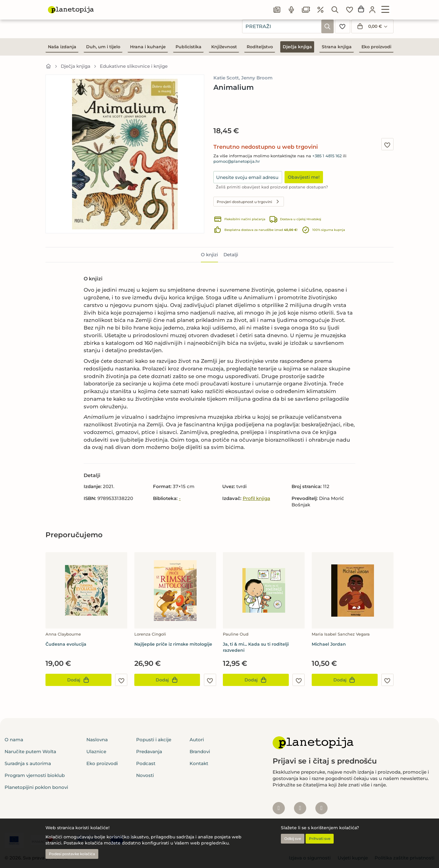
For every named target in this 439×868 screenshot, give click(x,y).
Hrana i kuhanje (148, 47)
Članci (291, 8)
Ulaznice (352, 8)
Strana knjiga (337, 47)
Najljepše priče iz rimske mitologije (173, 644)
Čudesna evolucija (66, 644)
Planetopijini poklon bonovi (36, 787)
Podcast (321, 8)
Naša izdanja (62, 47)
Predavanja (149, 751)
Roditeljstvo (260, 47)
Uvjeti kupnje (353, 858)
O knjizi (209, 255)
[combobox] (282, 26)
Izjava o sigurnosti (310, 858)
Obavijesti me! (304, 177)
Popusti (262, 8)
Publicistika (189, 47)
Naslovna (97, 740)
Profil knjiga (256, 498)
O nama (14, 740)
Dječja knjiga (297, 47)
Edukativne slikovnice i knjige (134, 66)
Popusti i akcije (154, 740)
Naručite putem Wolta (30, 751)
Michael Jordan (329, 644)
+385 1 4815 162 (327, 156)
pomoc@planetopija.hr (237, 161)
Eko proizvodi (376, 47)
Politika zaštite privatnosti (405, 858)
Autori (197, 740)
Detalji (231, 255)
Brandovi (200, 751)
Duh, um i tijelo (103, 47)
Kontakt (199, 763)
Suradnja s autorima (28, 763)
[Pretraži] (328, 26)
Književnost (224, 47)
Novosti (145, 775)
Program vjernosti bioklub (35, 775)
